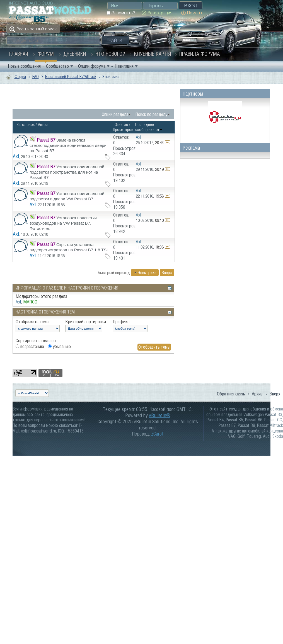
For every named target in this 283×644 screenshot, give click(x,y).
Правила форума (199, 54)
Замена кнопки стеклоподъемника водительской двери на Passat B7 (68, 145)
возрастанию (30, 346)
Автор (43, 124)
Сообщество (57, 66)
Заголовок (26, 124)
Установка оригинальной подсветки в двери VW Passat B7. (67, 196)
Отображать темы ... (35, 322)
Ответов (121, 124)
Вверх (167, 273)
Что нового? (110, 54)
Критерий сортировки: (86, 322)
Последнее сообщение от (149, 127)
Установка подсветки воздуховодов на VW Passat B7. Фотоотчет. (63, 223)
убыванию (59, 346)
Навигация (124, 66)
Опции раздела (115, 114)
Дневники (75, 54)
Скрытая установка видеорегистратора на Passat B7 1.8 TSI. (69, 247)
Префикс (121, 322)
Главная (19, 54)
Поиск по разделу (151, 114)
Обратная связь (231, 394)
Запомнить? (121, 13)
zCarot (157, 434)
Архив (257, 394)
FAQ (36, 76)
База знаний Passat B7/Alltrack (71, 76)
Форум (46, 54)
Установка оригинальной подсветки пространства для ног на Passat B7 (67, 172)
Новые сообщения (24, 66)
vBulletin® (160, 415)
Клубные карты (153, 54)
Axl (16, 156)
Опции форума (92, 66)
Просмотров (123, 129)
